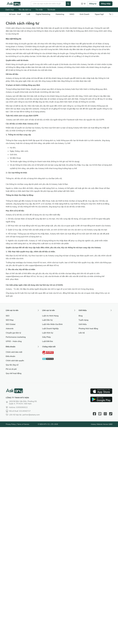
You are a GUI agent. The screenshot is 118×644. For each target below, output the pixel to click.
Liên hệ (82, 333)
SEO (8, 316)
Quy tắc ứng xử (12, 365)
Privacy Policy (11, 424)
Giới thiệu (83, 324)
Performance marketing (16, 337)
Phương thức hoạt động (88, 329)
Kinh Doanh (85, 14)
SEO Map (10, 320)
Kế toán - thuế (15, 14)
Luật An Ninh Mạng (50, 316)
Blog (81, 316)
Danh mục (10, 10)
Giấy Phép (46, 337)
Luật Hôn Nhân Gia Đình (52, 324)
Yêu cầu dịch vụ (25, 10)
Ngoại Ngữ (99, 14)
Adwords (10, 329)
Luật (28, 14)
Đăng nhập (106, 4)
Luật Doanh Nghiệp (50, 329)
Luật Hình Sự (48, 333)
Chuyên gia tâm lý (13, 333)
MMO (72, 14)
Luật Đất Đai (48, 341)
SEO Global (11, 324)
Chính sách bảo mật (14, 352)
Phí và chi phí (11, 369)
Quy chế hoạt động (14, 373)
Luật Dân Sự (47, 320)
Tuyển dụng (83, 320)
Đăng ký (93, 4)
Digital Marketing (43, 14)
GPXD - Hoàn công (14, 341)
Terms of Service (23, 424)
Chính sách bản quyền (15, 361)
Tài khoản (51, 10)
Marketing (60, 14)
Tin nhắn (39, 10)
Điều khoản (10, 356)
